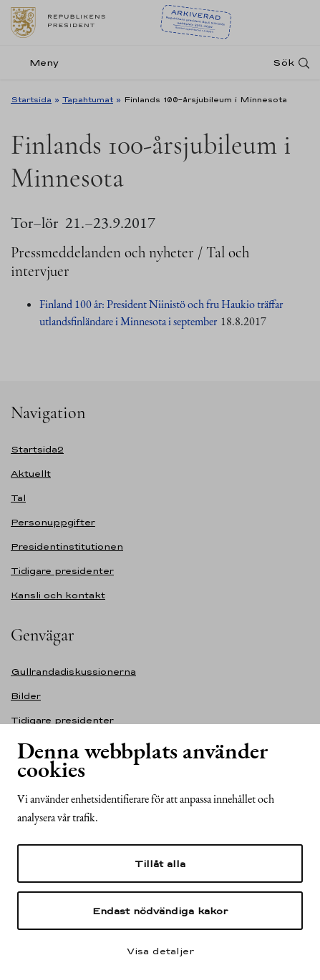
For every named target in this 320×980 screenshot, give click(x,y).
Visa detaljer (160, 951)
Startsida (31, 99)
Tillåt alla (160, 863)
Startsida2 (37, 449)
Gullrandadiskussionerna (73, 672)
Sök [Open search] (283, 63)
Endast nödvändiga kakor (160, 911)
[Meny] (39, 63)
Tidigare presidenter (62, 571)
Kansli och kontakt (58, 595)
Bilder (26, 696)
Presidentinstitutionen (67, 546)
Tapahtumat (88, 99)
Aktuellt (31, 474)
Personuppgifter (53, 522)
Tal (18, 498)
